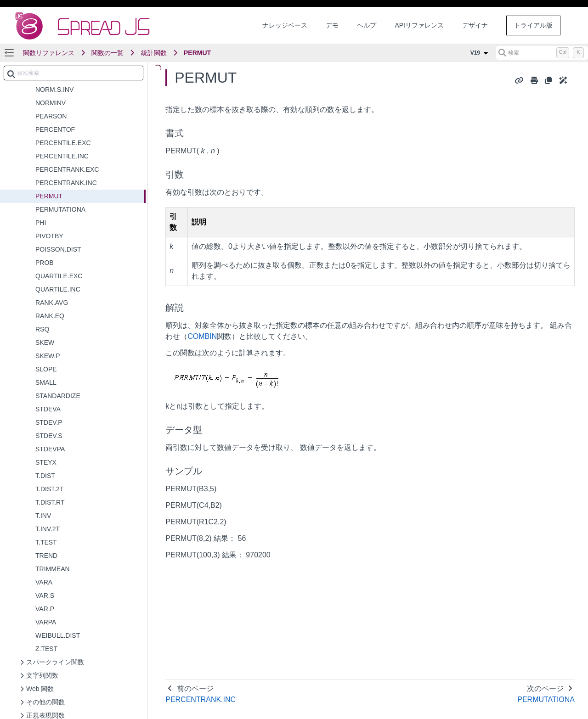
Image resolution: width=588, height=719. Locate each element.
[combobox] (73, 73)
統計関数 (154, 53)
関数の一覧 (107, 53)
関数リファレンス (49, 53)
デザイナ (475, 25)
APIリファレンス (419, 25)
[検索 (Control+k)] (542, 53)
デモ (332, 25)
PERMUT (197, 53)
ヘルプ (367, 25)
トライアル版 (533, 25)
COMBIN (202, 336)
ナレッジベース (285, 25)
